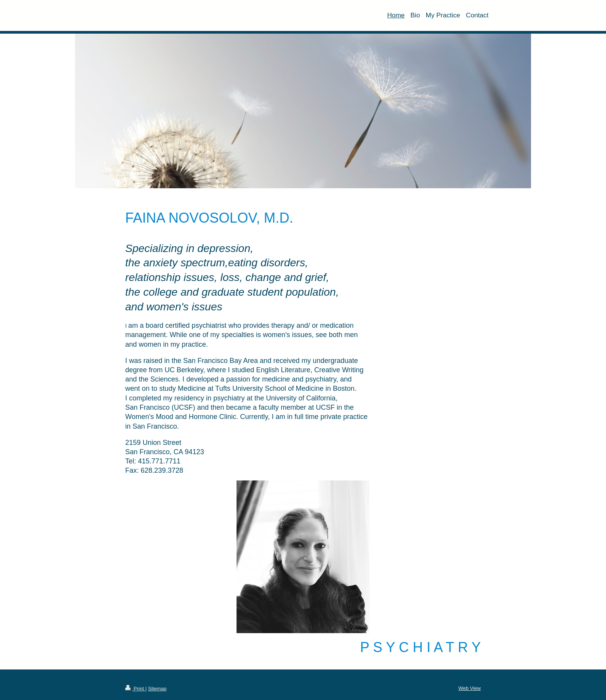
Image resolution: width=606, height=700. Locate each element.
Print (135, 689)
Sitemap (157, 689)
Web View (470, 688)
